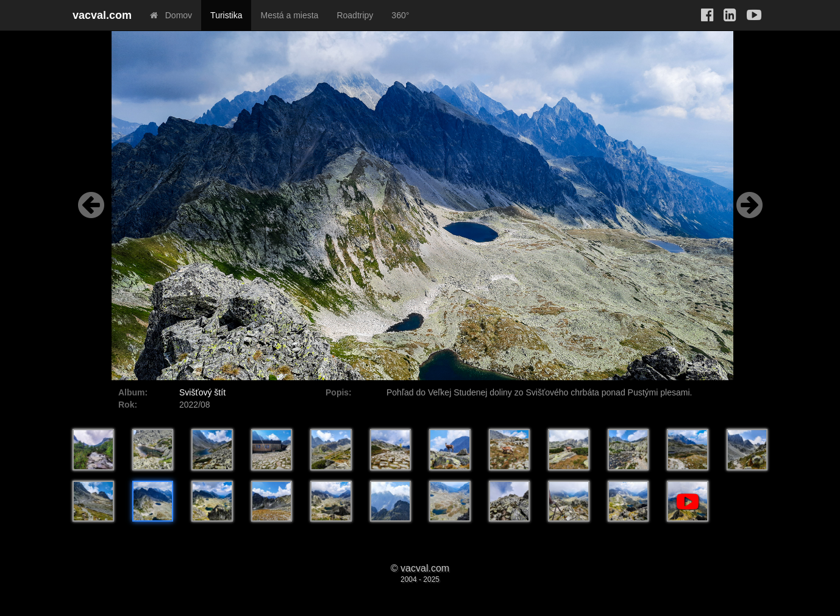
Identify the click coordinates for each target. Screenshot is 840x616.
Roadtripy (355, 15)
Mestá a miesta (289, 15)
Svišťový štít (202, 392)
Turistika (226, 15)
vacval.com (102, 15)
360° (400, 15)
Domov (171, 15)
